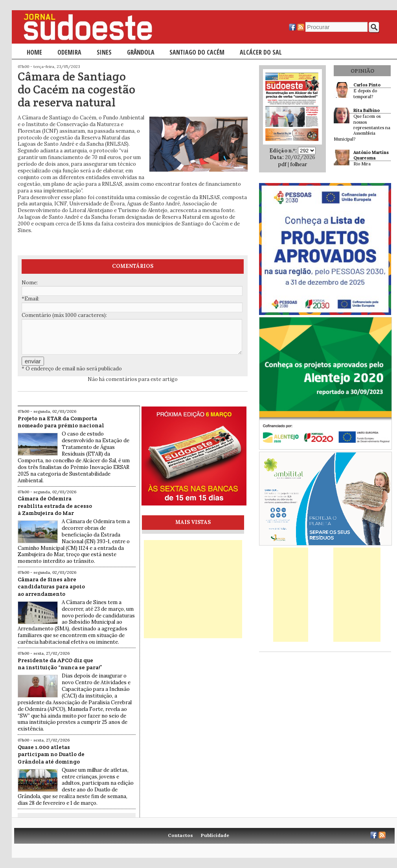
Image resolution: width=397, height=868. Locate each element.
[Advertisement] (193, 589)
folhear (299, 164)
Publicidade (215, 835)
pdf (282, 164)
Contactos (180, 835)
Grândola (141, 52)
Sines (104, 52)
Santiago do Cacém (197, 52)
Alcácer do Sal (261, 52)
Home (34, 52)
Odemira (69, 52)
